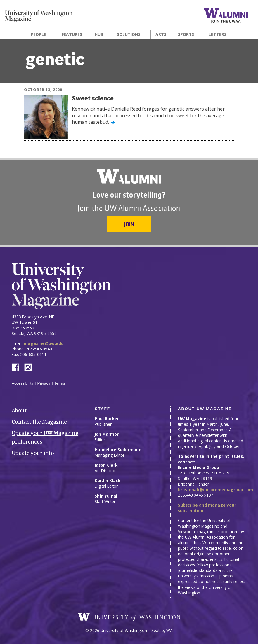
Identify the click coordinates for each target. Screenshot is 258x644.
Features (72, 34)
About (19, 411)
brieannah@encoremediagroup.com (215, 489)
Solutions (129, 34)
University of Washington (129, 617)
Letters (218, 34)
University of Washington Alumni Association (129, 176)
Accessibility (22, 383)
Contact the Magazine (39, 422)
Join (129, 224)
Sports (186, 34)
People (38, 34)
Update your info (33, 453)
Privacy (44, 383)
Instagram (30, 367)
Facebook (18, 367)
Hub (99, 34)
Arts (161, 34)
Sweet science (93, 99)
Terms (60, 383)
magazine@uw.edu (44, 343)
